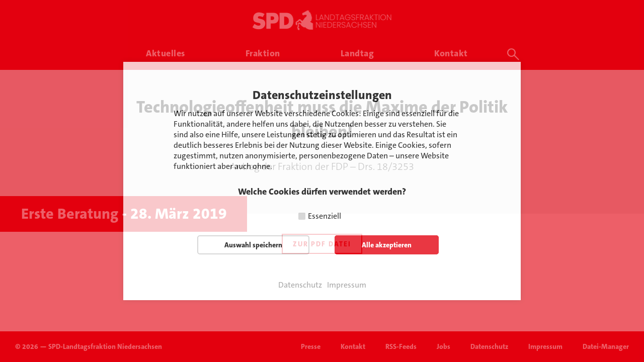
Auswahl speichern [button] (253, 245)
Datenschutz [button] (300, 285)
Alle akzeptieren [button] (387, 245)
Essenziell (325, 216)
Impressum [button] (347, 285)
